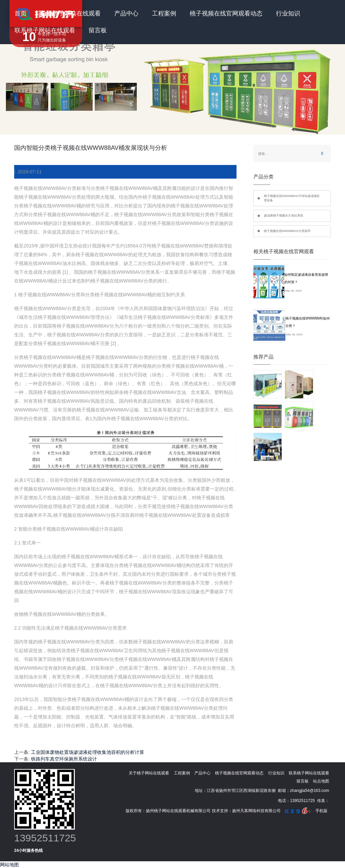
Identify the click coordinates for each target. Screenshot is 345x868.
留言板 (98, 30)
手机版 (321, 811)
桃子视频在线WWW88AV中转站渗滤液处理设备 (292, 198)
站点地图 (321, 781)
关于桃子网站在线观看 (70, 13)
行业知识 (288, 13)
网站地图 (9, 865)
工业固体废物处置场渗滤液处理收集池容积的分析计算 (88, 752)
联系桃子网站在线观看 (45, 30)
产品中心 (126, 13)
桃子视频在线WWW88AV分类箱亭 (287, 231)
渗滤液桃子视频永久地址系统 (284, 215)
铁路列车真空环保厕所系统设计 (64, 759)
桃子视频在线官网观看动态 (226, 13)
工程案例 (164, 13)
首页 (21, 13)
